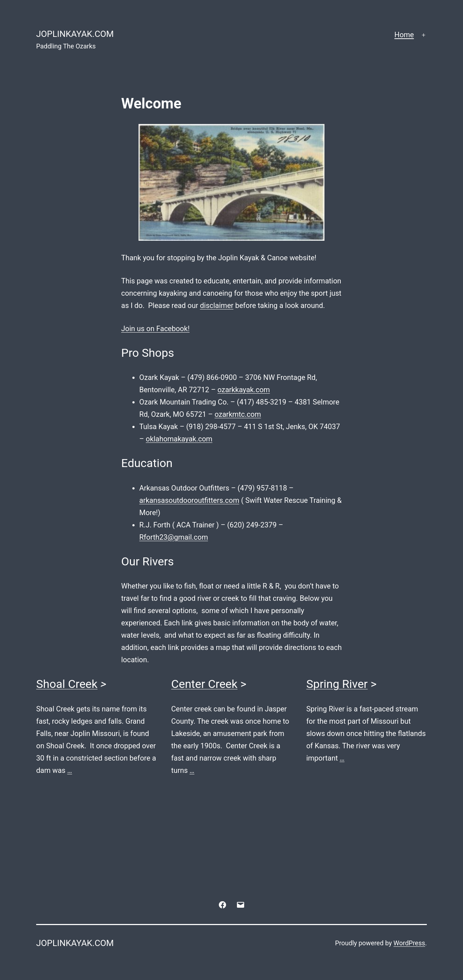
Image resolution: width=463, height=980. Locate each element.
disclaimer (217, 305)
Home (404, 35)
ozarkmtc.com (238, 414)
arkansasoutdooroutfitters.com (189, 500)
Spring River (337, 684)
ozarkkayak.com (244, 390)
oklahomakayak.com (179, 439)
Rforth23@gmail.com (174, 537)
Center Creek (204, 684)
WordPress (409, 943)
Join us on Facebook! (155, 329)
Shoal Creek (67, 684)
